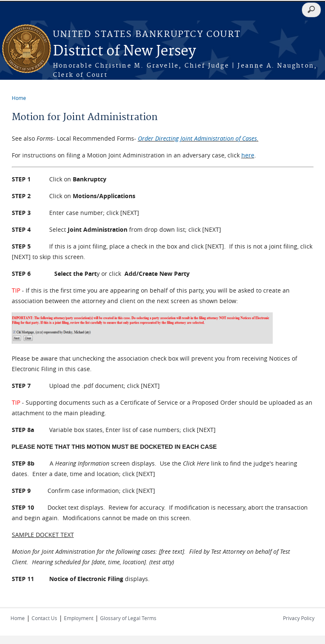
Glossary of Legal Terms (128, 618)
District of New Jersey (124, 51)
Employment (79, 618)
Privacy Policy (299, 618)
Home (19, 98)
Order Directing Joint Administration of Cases (197, 138)
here (248, 155)
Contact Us (44, 618)
